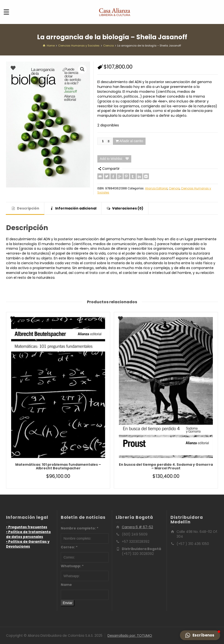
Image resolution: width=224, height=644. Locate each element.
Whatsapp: (72, 566)
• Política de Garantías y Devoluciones (28, 544)
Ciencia (174, 188)
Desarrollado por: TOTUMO (130, 636)
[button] (82, 69)
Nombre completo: (80, 528)
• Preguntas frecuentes (27, 527)
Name (66, 585)
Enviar (68, 603)
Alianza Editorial (156, 188)
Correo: (69, 547)
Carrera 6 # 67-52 (137, 527)
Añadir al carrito (131, 141)
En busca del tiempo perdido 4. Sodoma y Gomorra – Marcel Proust (166, 466)
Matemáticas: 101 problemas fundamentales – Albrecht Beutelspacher (58, 466)
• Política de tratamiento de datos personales (28, 534)
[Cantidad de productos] (105, 141)
